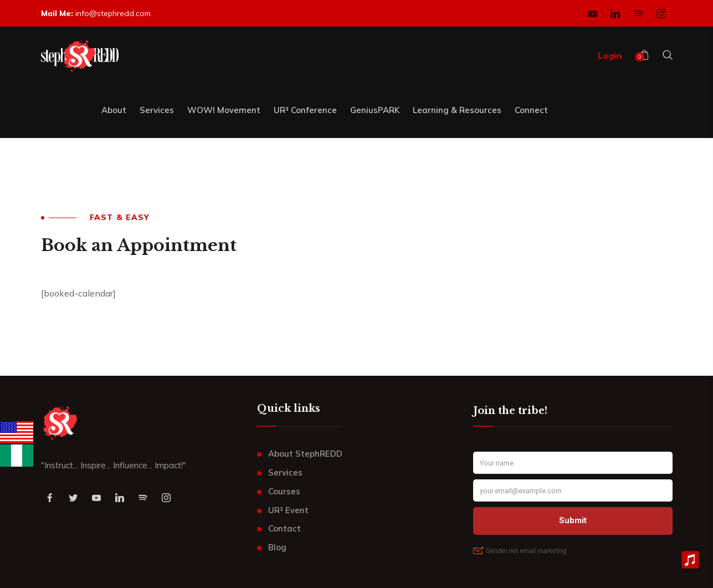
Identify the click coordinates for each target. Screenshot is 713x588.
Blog (277, 547)
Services (285, 472)
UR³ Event (288, 510)
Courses (284, 491)
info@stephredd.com (113, 13)
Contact (284, 528)
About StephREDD (305, 454)
